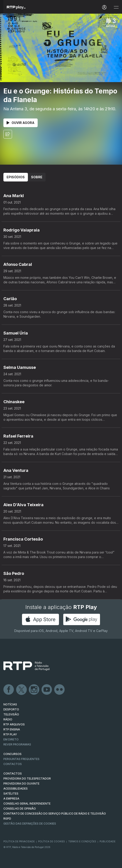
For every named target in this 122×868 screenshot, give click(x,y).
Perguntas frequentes (21, 759)
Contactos (13, 764)
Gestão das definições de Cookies (30, 824)
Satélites (11, 794)
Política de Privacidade (19, 841)
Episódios (16, 177)
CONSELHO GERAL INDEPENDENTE (27, 804)
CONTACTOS (13, 774)
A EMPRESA (11, 799)
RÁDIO (8, 719)
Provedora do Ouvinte (21, 784)
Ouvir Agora (21, 123)
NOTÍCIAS (10, 704)
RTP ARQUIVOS (14, 724)
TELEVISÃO (11, 714)
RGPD (7, 819)
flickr (60, 690)
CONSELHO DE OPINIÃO (20, 809)
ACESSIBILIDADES (16, 789)
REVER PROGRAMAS (17, 744)
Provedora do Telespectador (27, 779)
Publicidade (107, 841)
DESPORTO (11, 709)
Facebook (9, 690)
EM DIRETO (11, 739)
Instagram (34, 690)
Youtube (47, 690)
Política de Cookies (51, 841)
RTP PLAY (10, 734)
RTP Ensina (12, 729)
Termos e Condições (82, 841)
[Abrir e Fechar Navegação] (116, 7)
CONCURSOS (12, 754)
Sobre (37, 177)
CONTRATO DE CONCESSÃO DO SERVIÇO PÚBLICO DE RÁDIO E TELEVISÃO (55, 814)
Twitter (22, 690)
